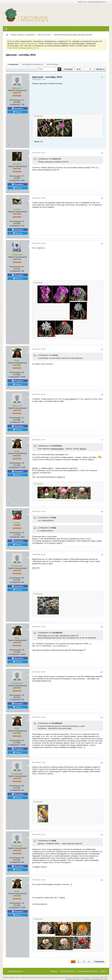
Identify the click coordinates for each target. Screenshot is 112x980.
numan (17, 209)
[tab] (13, 64)
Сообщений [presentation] (13, 64)
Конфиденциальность (88, 971)
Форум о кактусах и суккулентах (23, 35)
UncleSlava (17, 846)
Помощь (54, 971)
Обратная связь (67, 971)
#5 (102, 349)
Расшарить (18, 108)
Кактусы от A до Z (44, 35)
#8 (102, 512)
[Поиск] (49, 69)
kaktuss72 (17, 88)
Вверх (104, 971)
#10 (102, 627)
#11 (102, 672)
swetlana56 (17, 255)
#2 (102, 153)
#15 (102, 880)
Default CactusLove (16, 971)
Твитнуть (18, 112)
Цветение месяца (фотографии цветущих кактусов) (73, 35)
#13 (102, 763)
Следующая (99, 961)
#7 (102, 440)
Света (17, 523)
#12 (102, 717)
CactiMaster (17, 566)
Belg (17, 360)
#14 (102, 835)
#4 (102, 244)
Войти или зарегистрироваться (93, 2)
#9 (102, 555)
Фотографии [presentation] (52, 64)
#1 (102, 77)
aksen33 (17, 164)
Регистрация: (15, 100)
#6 (102, 395)
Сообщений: (15, 104)
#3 (102, 198)
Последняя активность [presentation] (33, 64)
